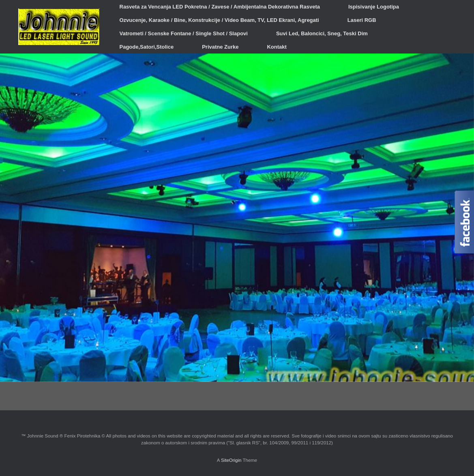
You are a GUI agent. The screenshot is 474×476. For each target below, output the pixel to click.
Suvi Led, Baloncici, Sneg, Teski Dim (322, 33)
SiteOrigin (231, 460)
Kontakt (277, 47)
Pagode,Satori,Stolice (147, 47)
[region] (237, 218)
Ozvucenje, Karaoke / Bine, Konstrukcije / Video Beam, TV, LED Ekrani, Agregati (219, 20)
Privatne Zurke (220, 47)
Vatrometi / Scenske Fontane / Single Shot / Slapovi (184, 33)
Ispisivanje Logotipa (374, 7)
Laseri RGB (362, 20)
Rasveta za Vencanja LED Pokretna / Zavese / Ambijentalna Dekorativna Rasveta (220, 7)
